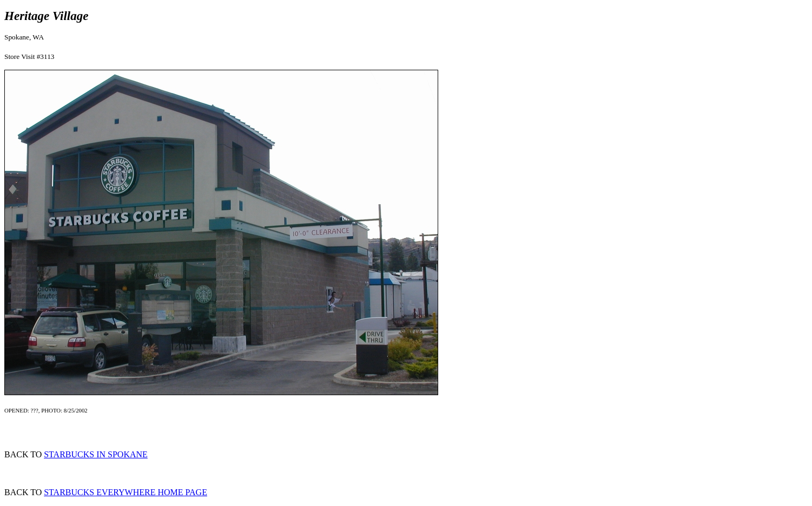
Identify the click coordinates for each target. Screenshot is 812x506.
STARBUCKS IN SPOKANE (96, 454)
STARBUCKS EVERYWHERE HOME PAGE (126, 492)
